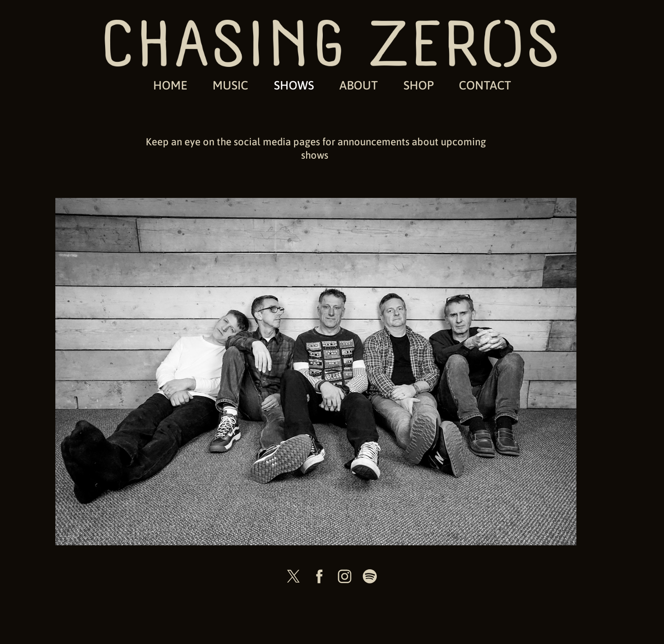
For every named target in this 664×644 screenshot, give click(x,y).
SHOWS (294, 85)
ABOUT (359, 85)
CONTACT (485, 85)
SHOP (419, 85)
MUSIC (230, 85)
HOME (170, 85)
